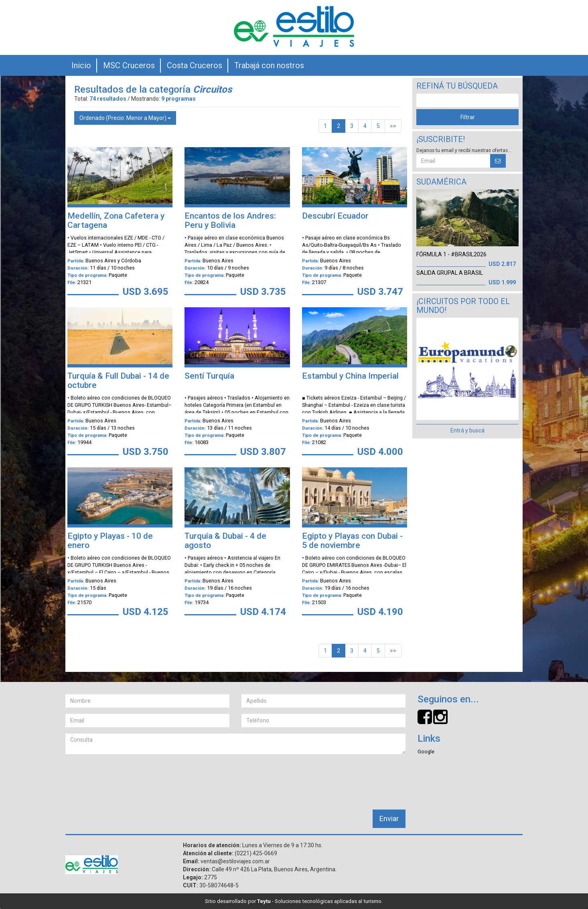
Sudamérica (441, 182)
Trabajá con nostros (269, 65)
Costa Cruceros (195, 65)
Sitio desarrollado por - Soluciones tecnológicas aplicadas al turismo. (294, 901)
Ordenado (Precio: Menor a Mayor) (125, 118)
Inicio (81, 65)
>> (393, 126)
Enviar (389, 819)
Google (426, 752)
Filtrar (468, 117)
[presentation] (126, 776)
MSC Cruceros (129, 65)
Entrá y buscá (467, 430)
